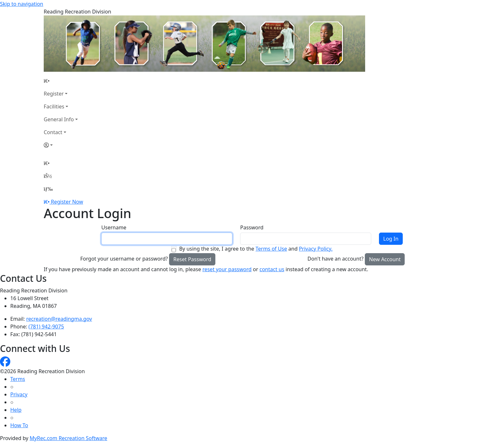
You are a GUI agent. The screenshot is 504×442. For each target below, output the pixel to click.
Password (252, 227)
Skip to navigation (22, 4)
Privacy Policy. (316, 249)
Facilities (54, 106)
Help (16, 410)
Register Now (67, 202)
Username (114, 227)
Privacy (19, 394)
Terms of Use (271, 249)
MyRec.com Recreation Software (68, 438)
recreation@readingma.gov (59, 319)
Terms (18, 379)
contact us (272, 269)
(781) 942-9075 (46, 327)
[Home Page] (61, 81)
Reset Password (192, 259)
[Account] (61, 145)
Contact (53, 132)
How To (19, 425)
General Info (59, 119)
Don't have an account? (336, 259)
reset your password (227, 269)
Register (54, 94)
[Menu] (48, 189)
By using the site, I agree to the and (256, 249)
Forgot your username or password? (124, 259)
